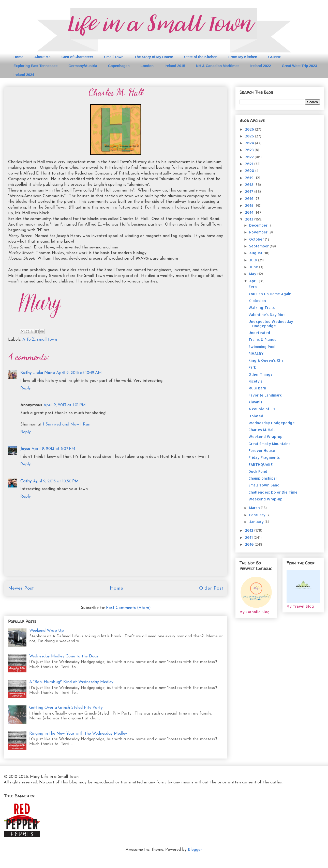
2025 (250, 136)
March (255, 508)
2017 (250, 191)
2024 (250, 143)
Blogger (195, 850)
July (254, 260)
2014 (250, 212)
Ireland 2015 (175, 66)
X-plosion (257, 301)
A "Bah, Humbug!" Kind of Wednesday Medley (71, 682)
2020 (250, 171)
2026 (250, 129)
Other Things (260, 374)
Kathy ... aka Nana (38, 373)
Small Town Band (264, 485)
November (259, 232)
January (257, 522)
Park (252, 367)
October (257, 239)
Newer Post (21, 588)
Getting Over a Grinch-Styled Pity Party (66, 708)
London (147, 66)
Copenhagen (119, 66)
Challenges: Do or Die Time (273, 492)
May (253, 274)
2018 (250, 185)
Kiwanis (255, 402)
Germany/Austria (83, 66)
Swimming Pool (262, 347)
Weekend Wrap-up (265, 437)
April (254, 281)
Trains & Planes (262, 340)
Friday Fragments (264, 457)
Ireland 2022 (260, 66)
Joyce (25, 449)
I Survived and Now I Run (67, 424)
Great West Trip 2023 (299, 66)
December (259, 225)
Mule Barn (257, 388)
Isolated (256, 416)
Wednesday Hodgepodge (272, 423)
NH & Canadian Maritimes (218, 66)
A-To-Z (29, 340)
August (256, 253)
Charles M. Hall (262, 430)
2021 (250, 164)
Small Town (114, 57)
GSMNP (275, 57)
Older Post (211, 588)
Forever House (262, 451)
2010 (250, 544)
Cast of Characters (77, 57)
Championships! (263, 478)
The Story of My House (154, 57)
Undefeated (259, 333)
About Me (42, 57)
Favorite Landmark (265, 395)
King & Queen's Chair (267, 360)
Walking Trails (262, 307)
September (259, 246)
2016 (250, 199)
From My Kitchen (243, 57)
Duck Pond (258, 471)
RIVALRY (256, 353)
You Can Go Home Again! (270, 294)
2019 (250, 178)
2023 (250, 150)
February (258, 515)
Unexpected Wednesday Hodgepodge (271, 324)
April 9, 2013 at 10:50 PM (56, 481)
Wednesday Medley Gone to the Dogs (64, 656)
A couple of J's (262, 409)
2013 (250, 219)
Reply (26, 388)
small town (47, 340)
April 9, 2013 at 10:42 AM (79, 373)
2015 (250, 205)
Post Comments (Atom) (128, 608)
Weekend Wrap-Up (47, 631)
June (254, 267)
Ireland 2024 (24, 75)
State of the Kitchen (201, 57)
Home (18, 57)
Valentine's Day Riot (267, 315)
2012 (250, 530)
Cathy (26, 481)
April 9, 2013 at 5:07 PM (53, 449)
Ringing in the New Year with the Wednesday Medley (78, 734)
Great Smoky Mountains (270, 444)
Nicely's (255, 381)
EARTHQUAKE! (261, 464)
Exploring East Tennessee (35, 66)
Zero (253, 287)
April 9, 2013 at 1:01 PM (65, 405)
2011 (249, 537)
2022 (250, 157)
